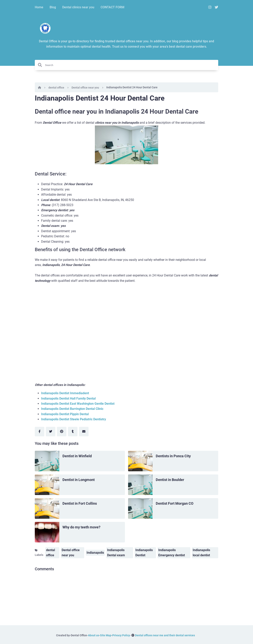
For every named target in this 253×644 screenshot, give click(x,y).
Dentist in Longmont (79, 480)
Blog (53, 7)
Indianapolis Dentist (144, 553)
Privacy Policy (121, 635)
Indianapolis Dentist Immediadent (65, 393)
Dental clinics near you (78, 7)
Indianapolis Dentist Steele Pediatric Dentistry (74, 419)
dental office (56, 88)
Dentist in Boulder (170, 480)
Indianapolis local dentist (201, 553)
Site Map (106, 635)
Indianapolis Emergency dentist (172, 553)
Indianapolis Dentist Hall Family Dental (68, 398)
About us (93, 635)
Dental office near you (85, 88)
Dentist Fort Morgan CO (175, 503)
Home (39, 7)
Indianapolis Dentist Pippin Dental (65, 414)
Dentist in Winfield (77, 456)
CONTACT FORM (112, 7)
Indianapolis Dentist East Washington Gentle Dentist (78, 404)
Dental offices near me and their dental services (165, 635)
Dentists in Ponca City (173, 456)
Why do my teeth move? (81, 527)
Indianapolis (95, 553)
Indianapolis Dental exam (116, 553)
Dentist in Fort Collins (80, 503)
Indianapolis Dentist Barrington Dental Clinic (72, 409)
